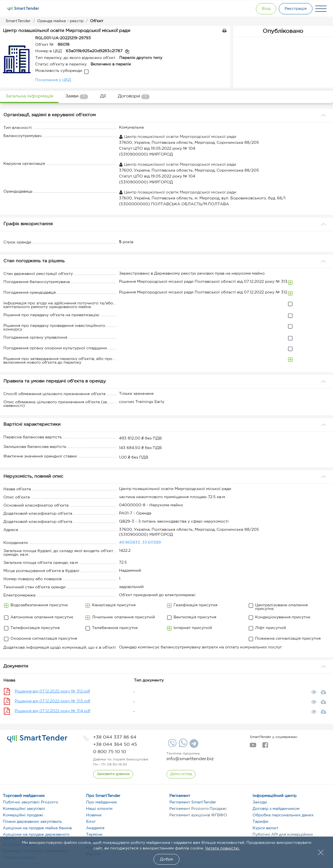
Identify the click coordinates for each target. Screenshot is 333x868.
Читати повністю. (222, 848)
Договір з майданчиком (276, 809)
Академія (95, 828)
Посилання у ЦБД (53, 80)
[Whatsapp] (182, 746)
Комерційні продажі (23, 815)
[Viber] (172, 746)
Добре (166, 859)
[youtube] (253, 747)
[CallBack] (113, 774)
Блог (91, 822)
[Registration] (295, 9)
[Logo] (23, 9)
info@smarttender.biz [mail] (190, 759)
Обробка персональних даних (283, 815)
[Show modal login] (264, 9)
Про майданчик (102, 802)
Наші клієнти (99, 809)
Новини (94, 815)
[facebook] (265, 747)
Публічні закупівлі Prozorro (31, 802)
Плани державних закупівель (32, 822)
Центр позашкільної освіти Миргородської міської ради (178, 137)
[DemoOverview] (181, 774)
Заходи (260, 802)
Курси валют (265, 828)
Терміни (94, 835)
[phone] (115, 737)
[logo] (37, 739)
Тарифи (260, 822)
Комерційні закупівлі (24, 809)
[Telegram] (193, 746)
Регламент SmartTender (193, 802)
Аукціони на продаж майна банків (37, 828)
